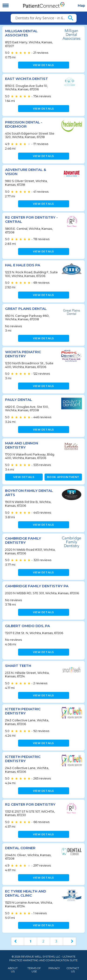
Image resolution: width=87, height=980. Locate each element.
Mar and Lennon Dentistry (22, 445)
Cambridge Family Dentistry (23, 540)
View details (43, 65)
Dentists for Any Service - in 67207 (41, 18)
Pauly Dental (19, 400)
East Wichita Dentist (27, 79)
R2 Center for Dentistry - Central (31, 219)
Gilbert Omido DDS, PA (27, 626)
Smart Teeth (18, 666)
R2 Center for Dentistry (30, 804)
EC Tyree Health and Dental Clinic (26, 893)
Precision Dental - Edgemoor (24, 124)
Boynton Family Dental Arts (29, 493)
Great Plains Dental (26, 309)
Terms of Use (34, 970)
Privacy (54, 968)
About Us (13, 970)
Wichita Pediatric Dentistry (23, 354)
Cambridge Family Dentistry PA (37, 586)
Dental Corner (20, 848)
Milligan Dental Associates (21, 33)
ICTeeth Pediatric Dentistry (23, 711)
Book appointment (63, 477)
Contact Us (73, 970)
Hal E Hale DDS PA (23, 265)
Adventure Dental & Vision (26, 172)
